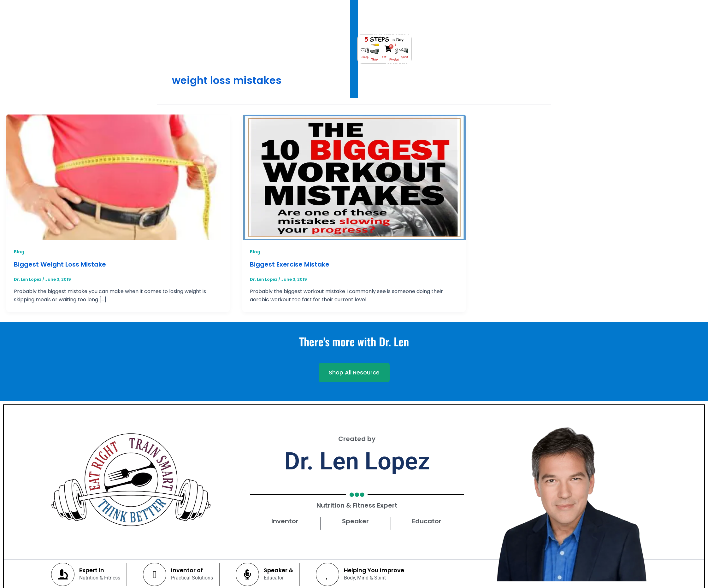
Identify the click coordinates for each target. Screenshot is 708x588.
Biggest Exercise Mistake (290, 264)
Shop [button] (493, 24)
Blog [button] (417, 24)
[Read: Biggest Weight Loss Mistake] (118, 177)
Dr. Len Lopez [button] (318, 24)
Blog (19, 252)
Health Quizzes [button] (373, 24)
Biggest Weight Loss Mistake (60, 264)
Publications (454, 24)
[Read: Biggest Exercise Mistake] (354, 177)
